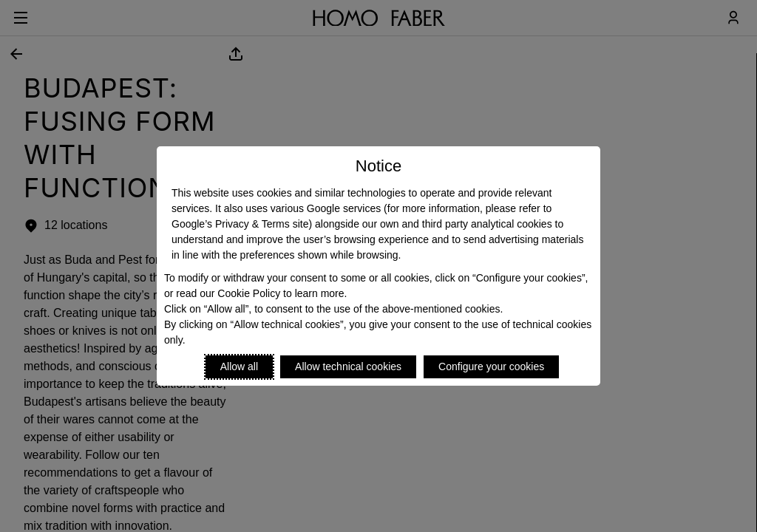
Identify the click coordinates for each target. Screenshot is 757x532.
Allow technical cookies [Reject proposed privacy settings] (348, 366)
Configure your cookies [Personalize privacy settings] (491, 366)
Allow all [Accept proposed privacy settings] (239, 366)
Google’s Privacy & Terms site (240, 224)
